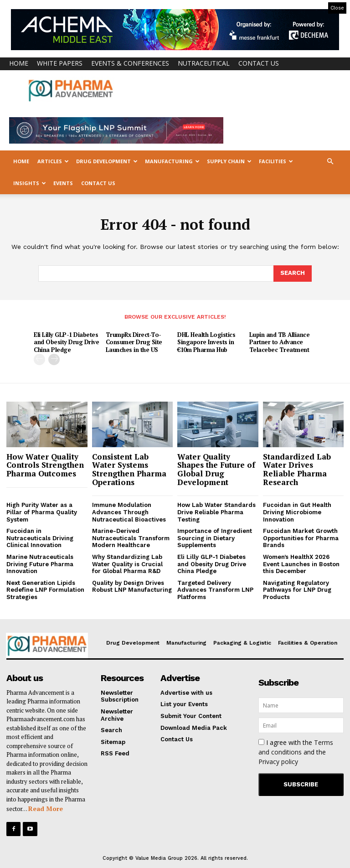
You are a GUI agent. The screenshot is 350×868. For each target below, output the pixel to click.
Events (63, 183)
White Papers (60, 63)
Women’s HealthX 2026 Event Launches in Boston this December (301, 564)
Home (19, 63)
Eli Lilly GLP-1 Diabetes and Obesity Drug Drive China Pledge (66, 342)
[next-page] (54, 359)
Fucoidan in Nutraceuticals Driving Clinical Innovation (40, 538)
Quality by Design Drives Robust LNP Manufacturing (132, 586)
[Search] (293, 274)
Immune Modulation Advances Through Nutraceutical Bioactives (129, 512)
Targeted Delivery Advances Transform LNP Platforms (215, 590)
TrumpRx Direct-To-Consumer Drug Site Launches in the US (134, 342)
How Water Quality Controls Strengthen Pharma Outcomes (45, 465)
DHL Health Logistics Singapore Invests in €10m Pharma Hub (206, 342)
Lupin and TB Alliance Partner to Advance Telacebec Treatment (280, 342)
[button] (330, 162)
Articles (53, 161)
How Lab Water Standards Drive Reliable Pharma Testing (216, 512)
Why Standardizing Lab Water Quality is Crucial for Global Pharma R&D (127, 564)
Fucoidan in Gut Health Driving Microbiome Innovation (297, 512)
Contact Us (259, 63)
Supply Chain (229, 161)
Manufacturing (172, 161)
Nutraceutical (204, 63)
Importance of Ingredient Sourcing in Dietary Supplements (215, 538)
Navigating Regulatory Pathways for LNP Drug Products (297, 590)
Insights (30, 183)
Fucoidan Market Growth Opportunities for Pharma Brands (301, 538)
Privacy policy (278, 762)
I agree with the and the (296, 752)
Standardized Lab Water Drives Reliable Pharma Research (297, 469)
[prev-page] (39, 359)
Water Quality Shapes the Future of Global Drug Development (216, 469)
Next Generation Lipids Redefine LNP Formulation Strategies (45, 590)
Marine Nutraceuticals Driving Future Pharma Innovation (40, 564)
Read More (46, 809)
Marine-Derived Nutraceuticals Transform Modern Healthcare (131, 538)
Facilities (276, 161)
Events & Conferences (130, 63)
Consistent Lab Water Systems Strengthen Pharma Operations (129, 469)
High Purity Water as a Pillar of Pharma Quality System (42, 512)
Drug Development (107, 161)
